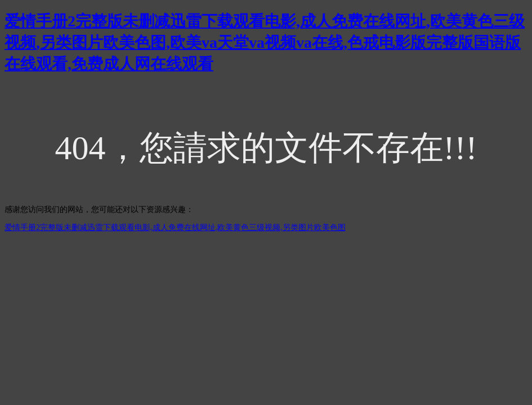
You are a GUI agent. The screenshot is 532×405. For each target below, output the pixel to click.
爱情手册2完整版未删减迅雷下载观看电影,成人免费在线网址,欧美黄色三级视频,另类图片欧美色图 (175, 228)
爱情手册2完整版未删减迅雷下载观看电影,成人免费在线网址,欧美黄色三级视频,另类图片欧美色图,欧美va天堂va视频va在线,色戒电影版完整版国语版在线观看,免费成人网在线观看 (265, 42)
